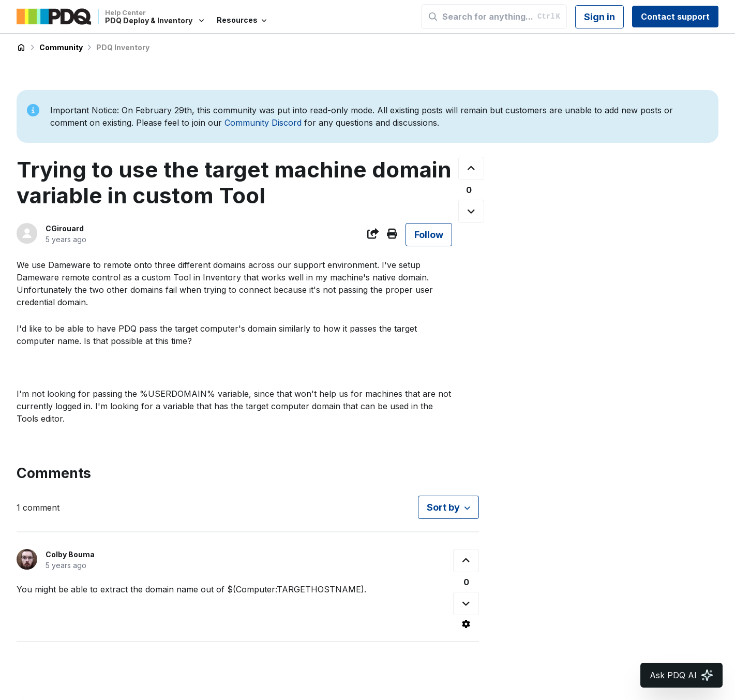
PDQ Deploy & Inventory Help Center (21, 48)
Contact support (675, 17)
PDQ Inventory (123, 47)
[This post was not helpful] (471, 211)
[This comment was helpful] (466, 561)
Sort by (443, 507)
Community (61, 47)
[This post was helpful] (471, 168)
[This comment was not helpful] (466, 604)
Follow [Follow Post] (429, 235)
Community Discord (263, 123)
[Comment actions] (466, 624)
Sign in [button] (599, 17)
